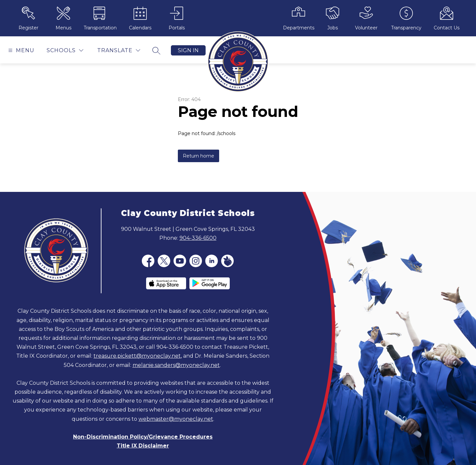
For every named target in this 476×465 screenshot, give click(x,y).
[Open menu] (20, 50)
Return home (198, 156)
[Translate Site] (119, 50)
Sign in (188, 50)
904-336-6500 (198, 238)
